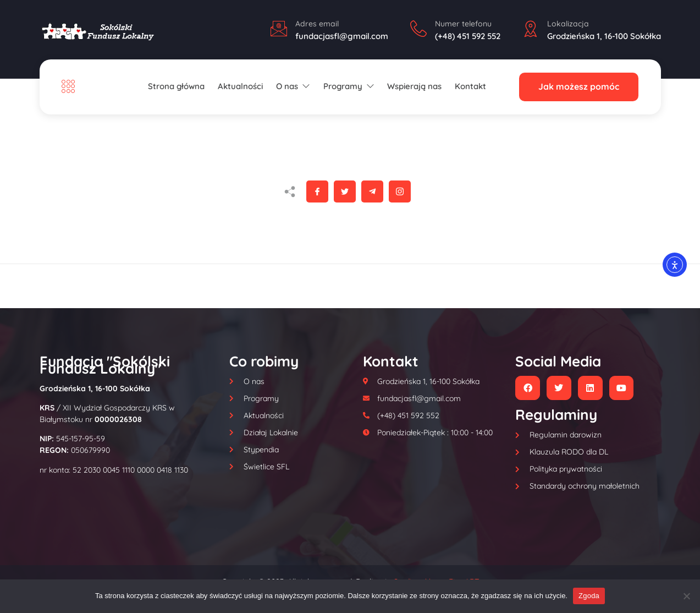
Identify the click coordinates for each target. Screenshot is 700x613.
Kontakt (470, 86)
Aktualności (240, 86)
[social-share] (317, 191)
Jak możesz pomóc (579, 87)
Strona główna (177, 86)
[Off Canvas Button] (71, 87)
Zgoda (589, 596)
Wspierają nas (415, 86)
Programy (349, 86)
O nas (293, 86)
